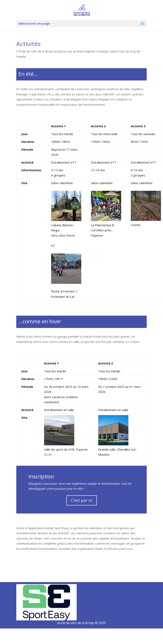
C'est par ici (82, 500)
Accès (48, 454)
